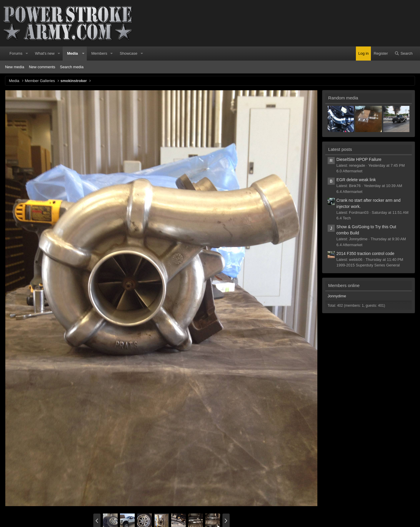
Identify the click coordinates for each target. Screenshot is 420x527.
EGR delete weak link (356, 180)
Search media (72, 67)
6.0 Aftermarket (349, 171)
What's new (45, 53)
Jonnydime (337, 296)
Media (72, 53)
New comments (42, 67)
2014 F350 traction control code (365, 254)
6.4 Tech (344, 218)
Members (99, 53)
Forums (16, 53)
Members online (344, 285)
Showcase (129, 53)
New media (15, 67)
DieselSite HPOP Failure (359, 159)
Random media (343, 98)
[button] (27, 54)
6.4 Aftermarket (349, 192)
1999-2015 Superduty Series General (368, 265)
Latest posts (340, 149)
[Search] (404, 54)
